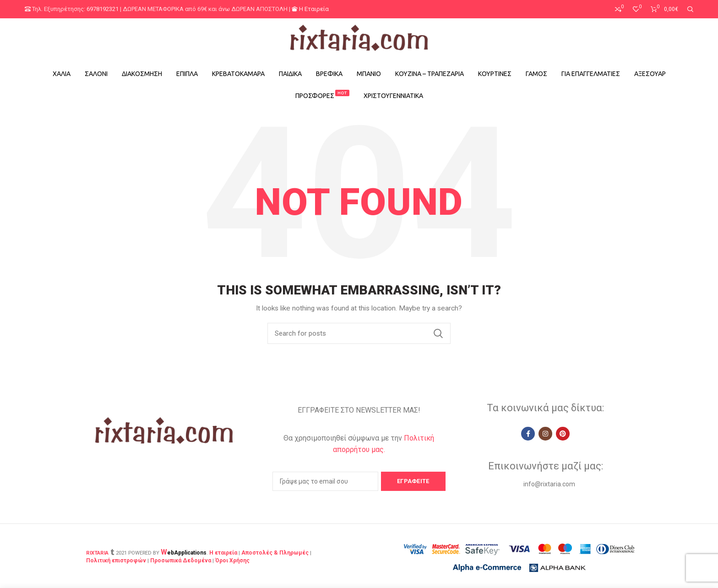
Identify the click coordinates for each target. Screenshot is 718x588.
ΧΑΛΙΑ (62, 74)
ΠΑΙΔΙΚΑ (290, 74)
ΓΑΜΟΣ (536, 74)
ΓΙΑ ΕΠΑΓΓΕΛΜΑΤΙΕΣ (591, 74)
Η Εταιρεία (310, 9)
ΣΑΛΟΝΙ (96, 74)
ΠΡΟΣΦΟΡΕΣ (322, 95)
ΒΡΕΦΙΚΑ (329, 74)
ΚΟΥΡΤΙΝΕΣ (495, 74)
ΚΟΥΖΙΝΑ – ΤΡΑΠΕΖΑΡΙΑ (430, 74)
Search (438, 333)
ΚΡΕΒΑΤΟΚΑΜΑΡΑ (238, 74)
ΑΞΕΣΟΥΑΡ (650, 74)
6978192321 (103, 9)
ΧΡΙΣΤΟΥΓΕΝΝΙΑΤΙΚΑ (393, 96)
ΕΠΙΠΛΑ (187, 74)
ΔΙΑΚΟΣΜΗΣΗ (142, 74)
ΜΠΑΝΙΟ (369, 74)
